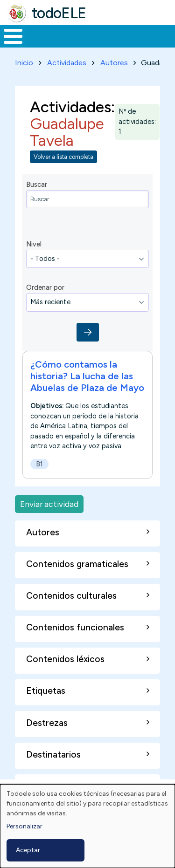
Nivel (34, 244)
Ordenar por (45, 287)
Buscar (37, 185)
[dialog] (87, 826)
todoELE (59, 13)
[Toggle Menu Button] (13, 36)
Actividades (67, 63)
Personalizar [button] (24, 826)
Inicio (24, 63)
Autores (114, 63)
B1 (39, 464)
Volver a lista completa (63, 157)
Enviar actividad (49, 504)
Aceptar (28, 850)
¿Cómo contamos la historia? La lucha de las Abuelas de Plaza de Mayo (87, 376)
